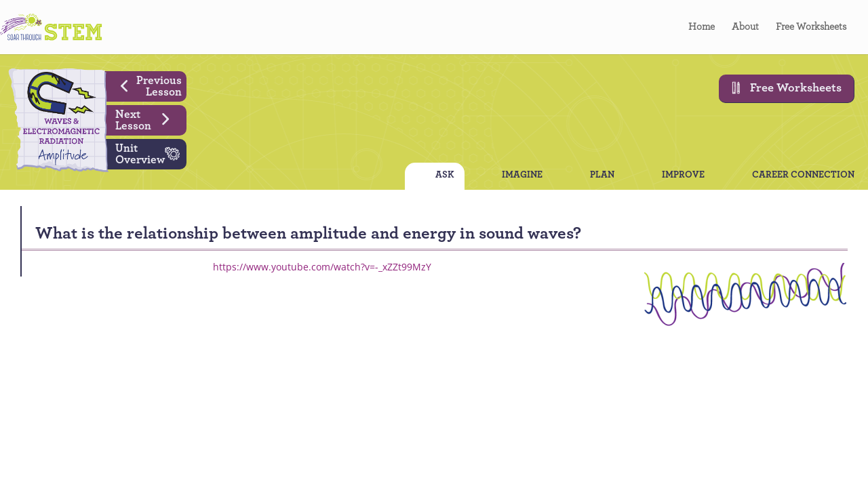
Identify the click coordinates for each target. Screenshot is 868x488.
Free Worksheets (811, 27)
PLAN (602, 176)
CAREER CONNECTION (803, 176)
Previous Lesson (146, 85)
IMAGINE (522, 176)
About (745, 27)
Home (702, 27)
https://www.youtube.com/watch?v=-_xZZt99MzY (322, 267)
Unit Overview (151, 152)
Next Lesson (147, 119)
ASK (445, 176)
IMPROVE (683, 176)
